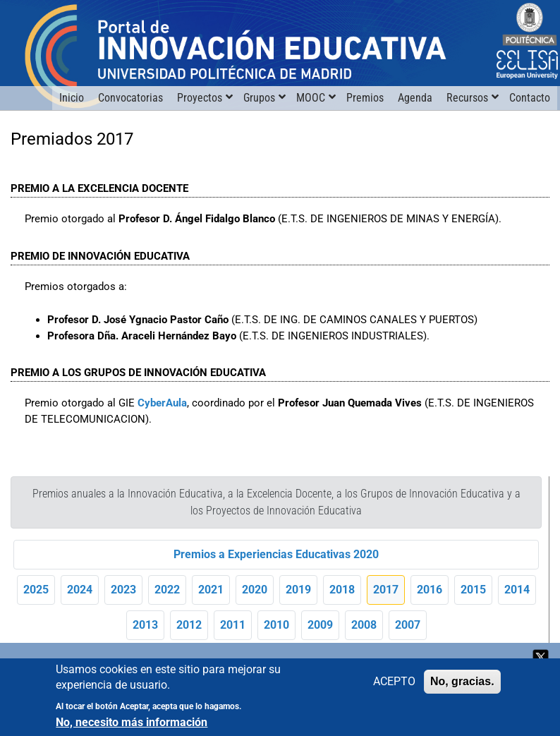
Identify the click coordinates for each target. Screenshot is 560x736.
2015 (473, 590)
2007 (408, 625)
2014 (517, 590)
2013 (145, 625)
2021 (211, 590)
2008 (364, 625)
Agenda (415, 98)
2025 (36, 590)
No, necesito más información (132, 724)
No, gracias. (462, 683)
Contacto (530, 98)
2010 (276, 625)
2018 (342, 590)
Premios (365, 98)
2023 (123, 590)
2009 (320, 625)
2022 (167, 590)
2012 (189, 625)
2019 (298, 590)
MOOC (311, 98)
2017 (386, 590)
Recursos (467, 98)
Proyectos (200, 98)
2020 (255, 590)
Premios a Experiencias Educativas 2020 (276, 554)
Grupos (259, 98)
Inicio (72, 98)
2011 (233, 625)
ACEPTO (394, 683)
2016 (430, 590)
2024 (80, 590)
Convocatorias (130, 98)
